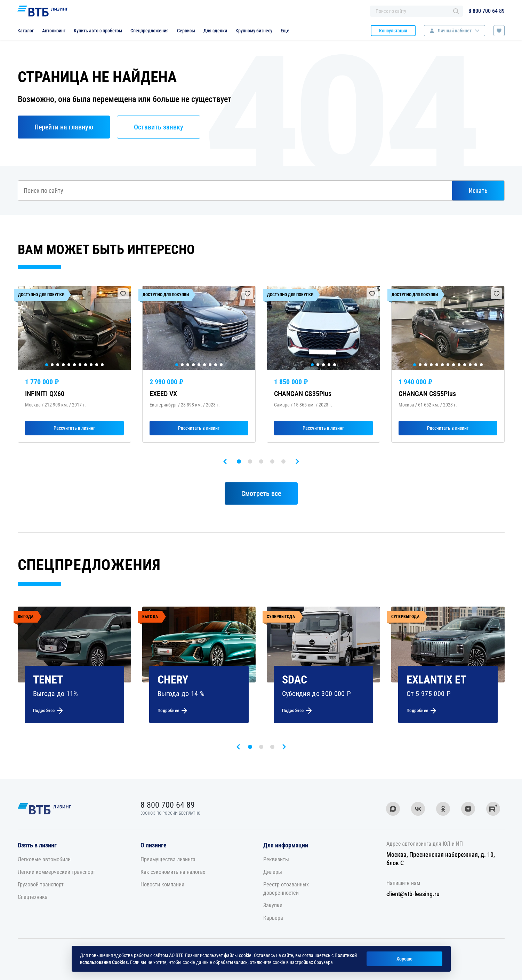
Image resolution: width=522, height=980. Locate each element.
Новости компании (162, 884)
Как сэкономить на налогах (173, 872)
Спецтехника (33, 897)
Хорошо (404, 959)
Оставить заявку (159, 127)
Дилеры (273, 872)
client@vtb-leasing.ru (413, 894)
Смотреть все (261, 493)
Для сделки (215, 31)
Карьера (273, 918)
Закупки (273, 905)
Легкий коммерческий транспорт (57, 872)
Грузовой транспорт (41, 884)
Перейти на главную (64, 127)
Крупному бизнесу (254, 31)
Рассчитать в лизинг (74, 428)
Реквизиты (276, 859)
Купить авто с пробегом (98, 31)
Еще (285, 31)
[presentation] (225, 461)
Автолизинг (54, 31)
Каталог (26, 31)
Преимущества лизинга (168, 859)
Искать (478, 191)
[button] (239, 461)
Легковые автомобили (44, 859)
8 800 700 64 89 (487, 11)
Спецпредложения (150, 31)
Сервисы (186, 31)
